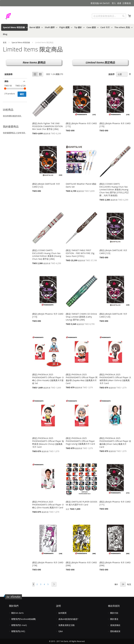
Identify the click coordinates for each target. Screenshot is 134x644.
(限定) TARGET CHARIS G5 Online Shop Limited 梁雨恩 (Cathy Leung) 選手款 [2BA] (81, 317)
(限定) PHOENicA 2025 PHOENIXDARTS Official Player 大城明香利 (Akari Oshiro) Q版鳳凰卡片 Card (115, 379)
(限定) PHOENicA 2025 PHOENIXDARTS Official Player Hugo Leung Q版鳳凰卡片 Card (80, 441)
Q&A (61, 631)
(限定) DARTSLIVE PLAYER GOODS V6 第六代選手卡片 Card (82, 503)
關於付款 (114, 613)
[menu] (67, 31)
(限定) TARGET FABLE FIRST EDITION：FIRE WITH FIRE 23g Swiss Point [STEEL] (80, 253)
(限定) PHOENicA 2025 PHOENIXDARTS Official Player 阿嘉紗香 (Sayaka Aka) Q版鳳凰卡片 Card (82, 379)
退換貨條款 (115, 625)
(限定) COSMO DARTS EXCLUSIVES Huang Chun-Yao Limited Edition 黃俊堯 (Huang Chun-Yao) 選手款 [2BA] (47, 255)
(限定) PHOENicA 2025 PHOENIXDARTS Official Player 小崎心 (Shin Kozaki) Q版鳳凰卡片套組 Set (48, 379)
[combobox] (109, 16)
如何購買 (62, 613)
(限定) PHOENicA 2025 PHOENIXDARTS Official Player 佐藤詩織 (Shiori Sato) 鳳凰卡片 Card (115, 443)
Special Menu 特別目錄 (21, 42)
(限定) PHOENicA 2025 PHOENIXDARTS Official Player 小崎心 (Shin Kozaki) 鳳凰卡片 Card (48, 505)
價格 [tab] (6, 81)
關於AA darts (17, 613)
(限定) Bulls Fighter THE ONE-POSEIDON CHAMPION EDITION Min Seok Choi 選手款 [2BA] (47, 126)
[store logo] (15, 16)
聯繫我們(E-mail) (19, 625)
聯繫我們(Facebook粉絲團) (24, 619)
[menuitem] (14, 27)
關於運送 (114, 619)
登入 (114, 3)
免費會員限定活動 (66, 625)
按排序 (111, 74)
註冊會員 (127, 3)
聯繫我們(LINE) (18, 631)
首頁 (5, 42)
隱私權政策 (115, 631)
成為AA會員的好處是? (68, 619)
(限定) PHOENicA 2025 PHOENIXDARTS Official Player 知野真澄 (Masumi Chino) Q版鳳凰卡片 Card (48, 443)
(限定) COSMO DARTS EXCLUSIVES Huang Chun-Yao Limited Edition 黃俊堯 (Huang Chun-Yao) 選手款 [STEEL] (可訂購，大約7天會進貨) (114, 190)
